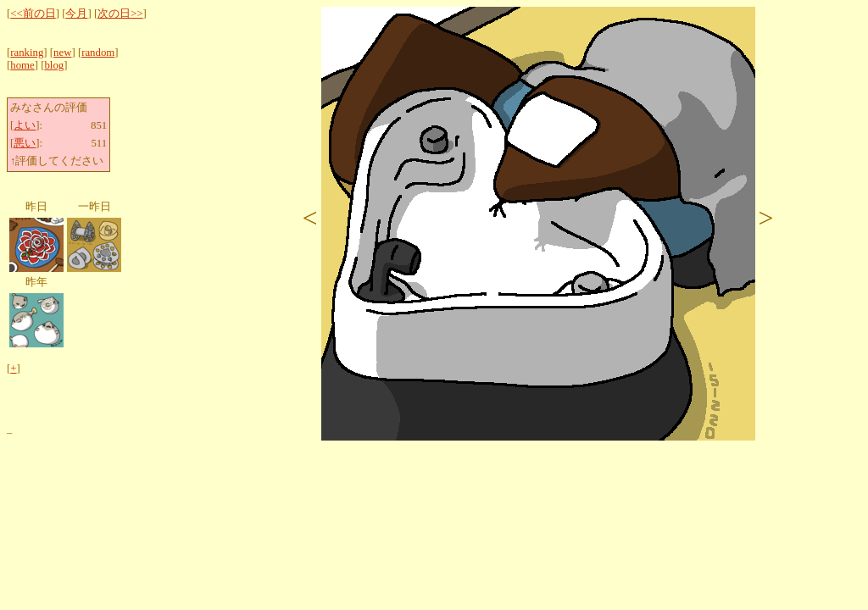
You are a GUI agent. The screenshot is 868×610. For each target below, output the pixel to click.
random (98, 53)
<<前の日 (33, 14)
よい (25, 125)
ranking (27, 53)
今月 (76, 14)
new (62, 53)
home (22, 65)
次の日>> (120, 14)
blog (54, 65)
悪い (25, 143)
